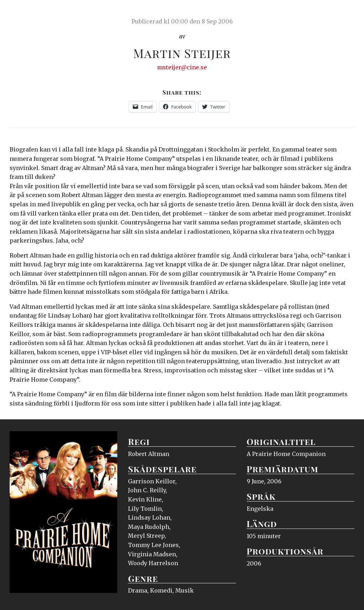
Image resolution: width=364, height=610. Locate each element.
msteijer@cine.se (182, 67)
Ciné (26, 12)
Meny (345, 12)
